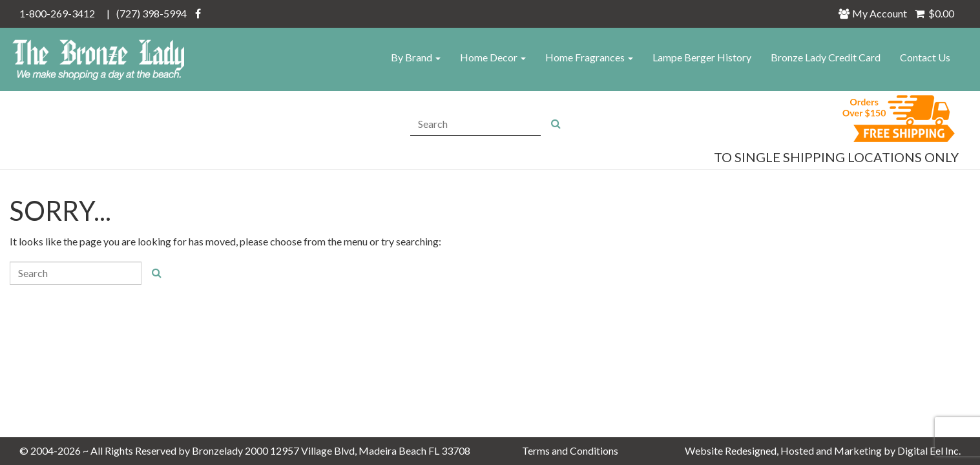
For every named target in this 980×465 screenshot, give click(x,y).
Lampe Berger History (702, 57)
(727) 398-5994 (151, 13)
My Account (876, 13)
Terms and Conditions (570, 450)
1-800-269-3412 (57, 13)
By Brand (416, 57)
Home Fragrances (589, 57)
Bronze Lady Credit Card (826, 57)
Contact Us (925, 57)
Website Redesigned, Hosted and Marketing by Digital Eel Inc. (823, 450)
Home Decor (493, 57)
